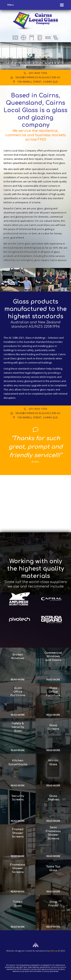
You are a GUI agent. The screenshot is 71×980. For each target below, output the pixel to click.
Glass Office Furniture (53, 692)
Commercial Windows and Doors (53, 656)
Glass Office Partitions (18, 692)
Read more (18, 679)
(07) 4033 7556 (35, 73)
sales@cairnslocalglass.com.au (35, 77)
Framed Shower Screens (18, 833)
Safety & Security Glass (18, 727)
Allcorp (54, 951)
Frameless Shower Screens (18, 868)
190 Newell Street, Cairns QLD (35, 82)
